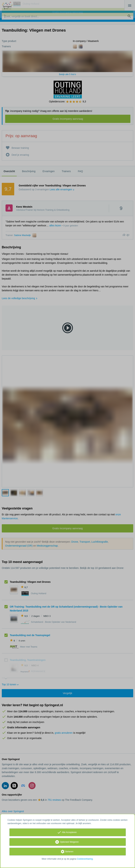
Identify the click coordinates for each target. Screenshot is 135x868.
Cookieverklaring (85, 859)
